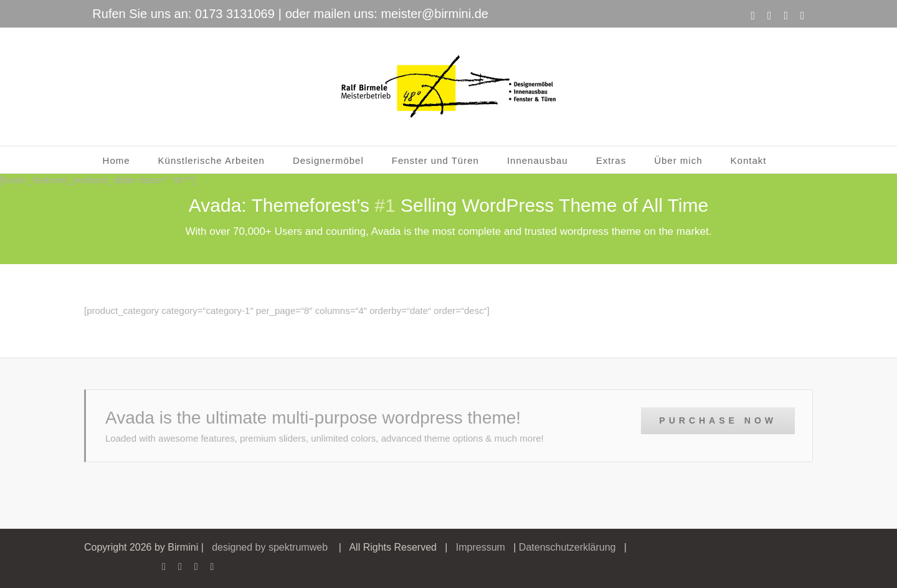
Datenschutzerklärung (567, 547)
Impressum (481, 547)
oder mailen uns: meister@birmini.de (387, 14)
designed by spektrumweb (270, 547)
